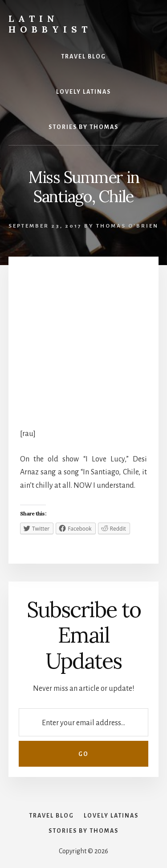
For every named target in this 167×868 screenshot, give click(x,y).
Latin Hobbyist (50, 24)
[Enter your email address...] (83, 722)
